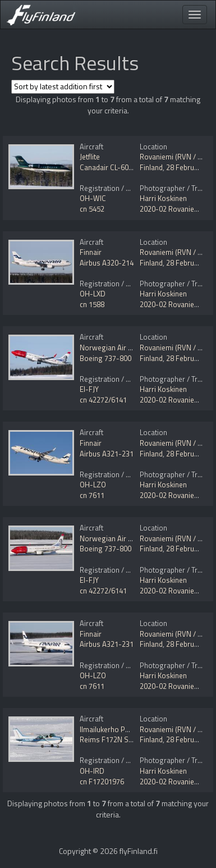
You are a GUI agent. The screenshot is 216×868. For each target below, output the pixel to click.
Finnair (91, 252)
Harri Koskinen (163, 198)
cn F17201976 (102, 782)
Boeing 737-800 (105, 358)
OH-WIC (93, 198)
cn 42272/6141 (103, 400)
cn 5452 (92, 209)
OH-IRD (92, 771)
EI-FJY (89, 389)
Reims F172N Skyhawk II (118, 739)
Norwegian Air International (124, 348)
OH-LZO (93, 485)
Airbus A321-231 (107, 454)
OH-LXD (93, 294)
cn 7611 (92, 495)
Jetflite (90, 157)
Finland (151, 167)
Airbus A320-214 (107, 263)
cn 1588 (92, 304)
